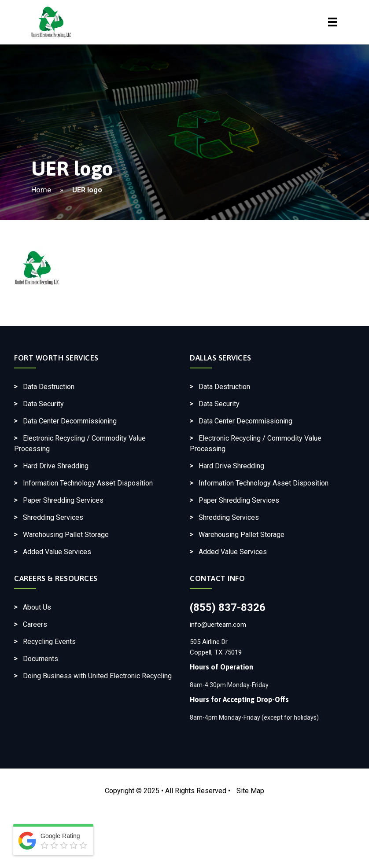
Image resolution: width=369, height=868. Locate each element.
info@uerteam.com (218, 625)
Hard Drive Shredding (56, 466)
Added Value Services (57, 552)
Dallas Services (221, 358)
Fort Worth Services (56, 358)
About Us (37, 607)
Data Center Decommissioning (70, 421)
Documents (41, 659)
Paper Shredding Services (63, 500)
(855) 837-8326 (228, 607)
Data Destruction (49, 387)
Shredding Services (53, 517)
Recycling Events (49, 642)
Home (41, 190)
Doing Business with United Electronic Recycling (97, 676)
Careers (35, 624)
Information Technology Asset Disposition (88, 483)
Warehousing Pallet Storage (66, 535)
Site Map (250, 791)
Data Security (43, 404)
